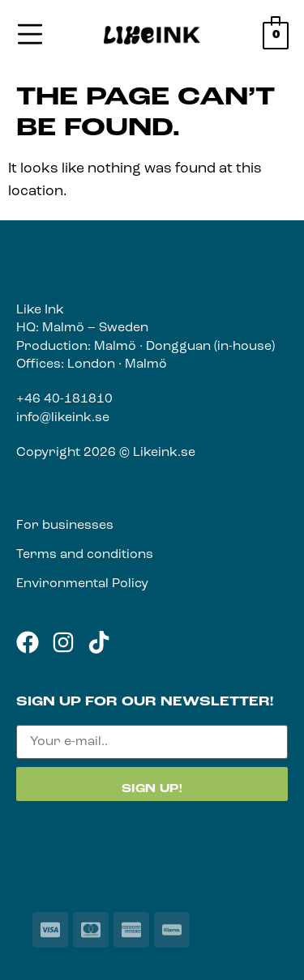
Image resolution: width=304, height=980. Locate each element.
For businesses (65, 526)
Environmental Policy (82, 584)
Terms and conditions (85, 555)
